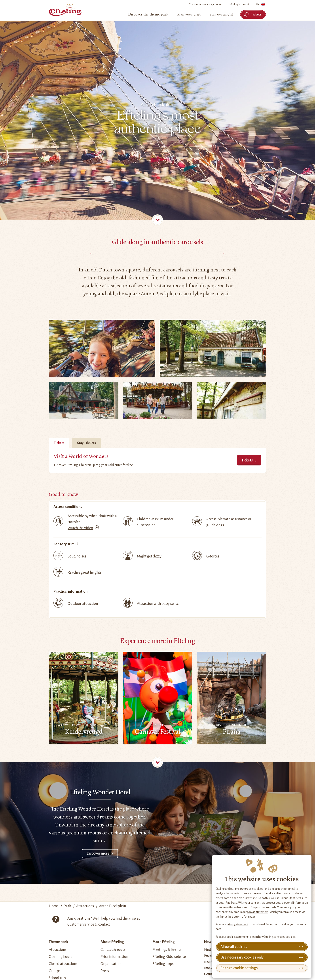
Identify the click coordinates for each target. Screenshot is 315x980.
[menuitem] (148, 14)
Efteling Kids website (169, 957)
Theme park (59, 942)
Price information (114, 957)
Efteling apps (163, 964)
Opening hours (61, 957)
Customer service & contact (206, 4)
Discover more (98, 853)
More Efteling (163, 942)
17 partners (241, 889)
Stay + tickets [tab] (86, 443)
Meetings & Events (167, 950)
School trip (57, 978)
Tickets (253, 14)
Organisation (111, 964)
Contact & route (113, 950)
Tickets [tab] (59, 443)
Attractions (58, 950)
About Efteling (112, 942)
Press (105, 971)
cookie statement (258, 912)
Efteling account (239, 4)
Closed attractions (63, 964)
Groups (55, 971)
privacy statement (237, 924)
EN (260, 5)
